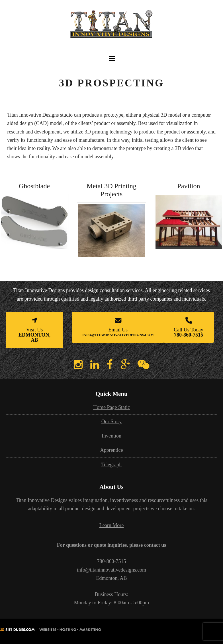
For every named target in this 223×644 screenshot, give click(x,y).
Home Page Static (111, 407)
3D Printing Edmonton (111, 29)
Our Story (112, 422)
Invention (111, 436)
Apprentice (112, 450)
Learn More (111, 525)
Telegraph (112, 465)
